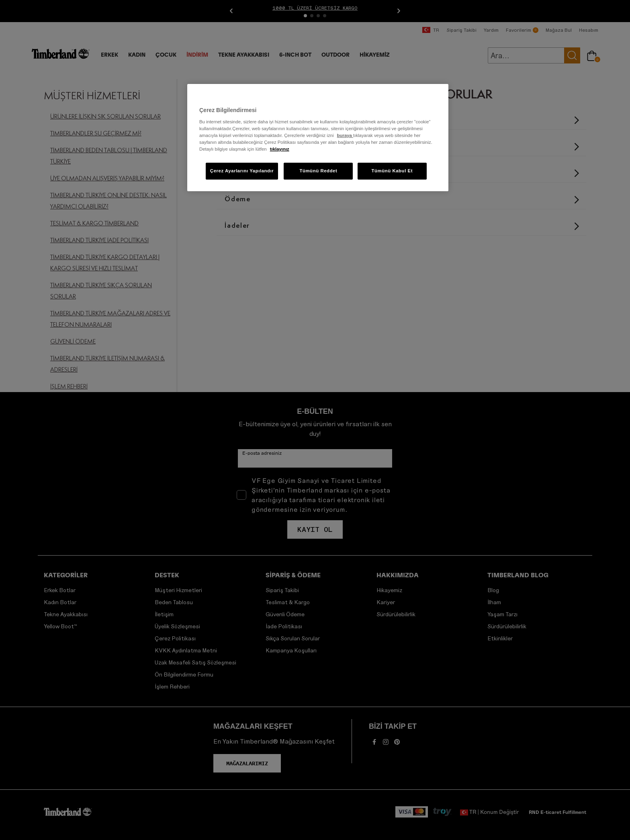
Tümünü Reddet (318, 171)
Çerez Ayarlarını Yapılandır (242, 171)
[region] (318, 138)
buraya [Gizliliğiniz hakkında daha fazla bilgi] (345, 135)
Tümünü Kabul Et (392, 171)
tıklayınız (280, 149)
